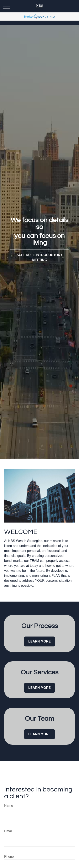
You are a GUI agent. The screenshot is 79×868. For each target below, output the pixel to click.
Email (8, 831)
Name (9, 806)
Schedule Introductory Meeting (39, 257)
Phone (9, 857)
